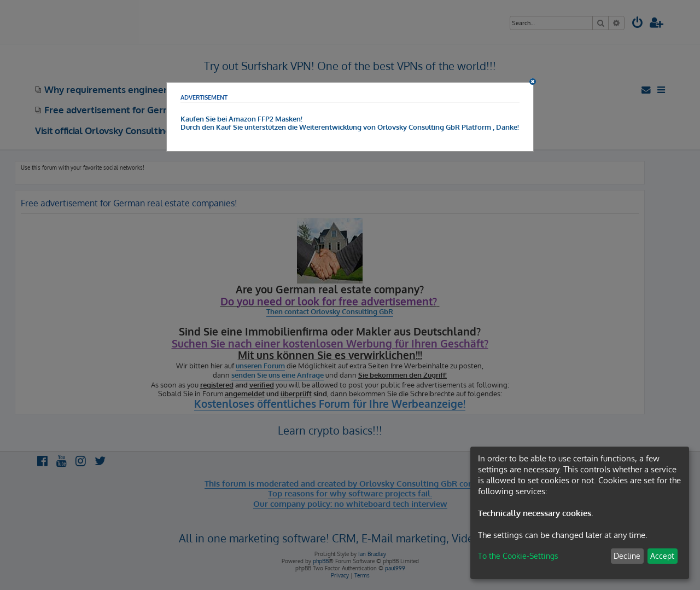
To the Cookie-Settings (518, 556)
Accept (662, 556)
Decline (627, 556)
